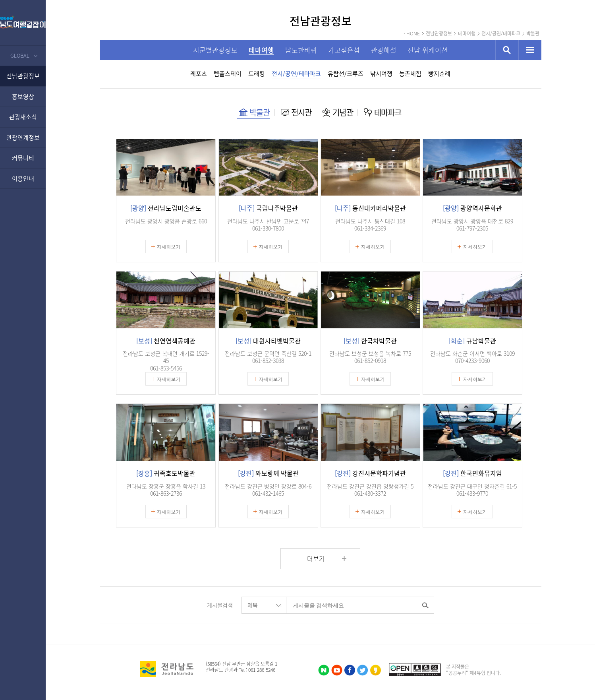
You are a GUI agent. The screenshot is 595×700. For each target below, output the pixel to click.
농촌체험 (410, 74)
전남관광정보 (23, 76)
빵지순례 (439, 74)
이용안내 (23, 178)
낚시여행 (381, 74)
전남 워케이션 (428, 50)
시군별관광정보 (215, 50)
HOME (413, 34)
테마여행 (467, 34)
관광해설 (384, 50)
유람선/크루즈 (346, 74)
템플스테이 (228, 74)
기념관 (343, 112)
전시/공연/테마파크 (501, 34)
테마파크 (388, 112)
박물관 (533, 34)
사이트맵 (530, 50)
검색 (507, 50)
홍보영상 (23, 97)
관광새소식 (23, 117)
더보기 (316, 558)
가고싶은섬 (344, 50)
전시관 (301, 112)
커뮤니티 (23, 158)
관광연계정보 (23, 138)
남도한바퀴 (301, 50)
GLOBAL (20, 55)
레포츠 (199, 74)
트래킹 (257, 74)
